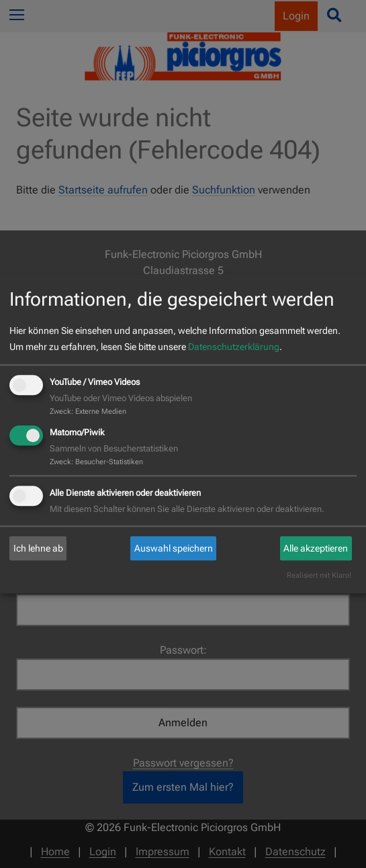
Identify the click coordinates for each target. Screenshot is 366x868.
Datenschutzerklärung (234, 347)
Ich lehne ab (38, 548)
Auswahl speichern (174, 548)
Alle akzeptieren (316, 548)
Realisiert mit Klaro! (319, 576)
